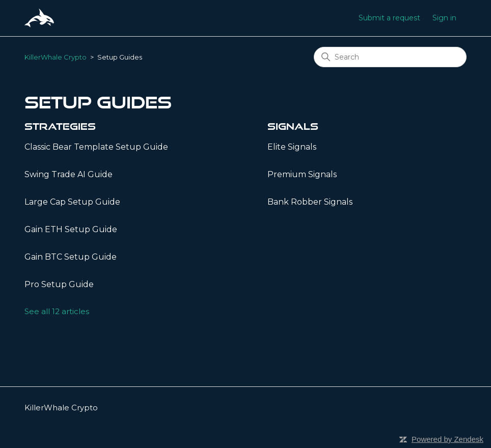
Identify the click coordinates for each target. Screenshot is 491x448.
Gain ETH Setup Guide (71, 229)
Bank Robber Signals (310, 202)
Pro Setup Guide (59, 284)
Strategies (60, 126)
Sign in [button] (444, 18)
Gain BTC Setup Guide (71, 257)
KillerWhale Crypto (56, 57)
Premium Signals (302, 174)
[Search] (390, 57)
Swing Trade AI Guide (69, 174)
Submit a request (389, 18)
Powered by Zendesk (447, 439)
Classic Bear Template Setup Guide (96, 147)
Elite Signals (292, 147)
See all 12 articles (57, 311)
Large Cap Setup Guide (72, 202)
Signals (293, 126)
